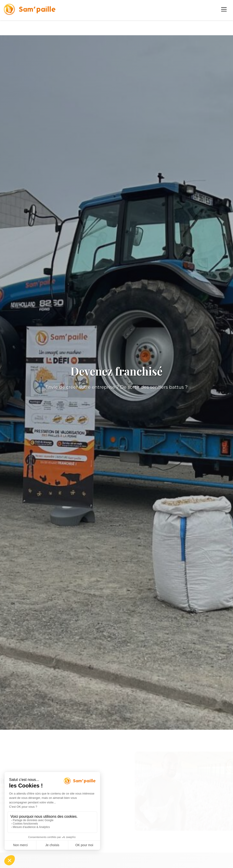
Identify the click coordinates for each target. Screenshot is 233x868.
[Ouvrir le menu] (224, 9)
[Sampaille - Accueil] (30, 9)
